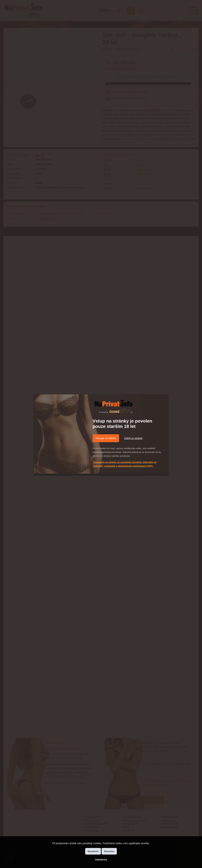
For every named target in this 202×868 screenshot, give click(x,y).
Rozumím (109, 851)
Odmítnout (101, 860)
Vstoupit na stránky (106, 438)
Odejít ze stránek (133, 438)
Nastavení (93, 851)
